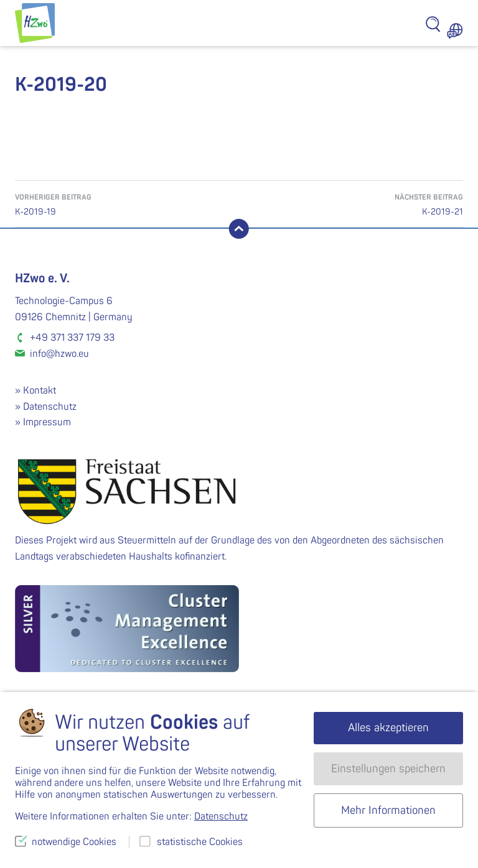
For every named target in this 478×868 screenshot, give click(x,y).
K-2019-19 (127, 204)
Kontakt (40, 390)
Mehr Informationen (388, 810)
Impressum (47, 422)
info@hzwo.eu (59, 354)
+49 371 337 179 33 (72, 338)
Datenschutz (50, 407)
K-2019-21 (351, 204)
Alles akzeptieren (388, 728)
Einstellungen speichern (388, 769)
